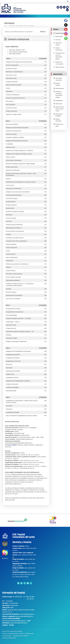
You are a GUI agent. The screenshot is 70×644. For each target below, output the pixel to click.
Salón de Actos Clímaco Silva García (60, 109)
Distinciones (59, 104)
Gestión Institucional (59, 49)
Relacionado (59, 36)
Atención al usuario (59, 44)
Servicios (58, 40)
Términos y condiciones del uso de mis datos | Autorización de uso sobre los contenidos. (18, 636)
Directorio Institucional (29, 26)
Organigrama (59, 100)
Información (12, 26)
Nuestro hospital (19, 26)
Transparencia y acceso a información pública (60, 56)
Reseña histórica (58, 84)
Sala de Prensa (60, 67)
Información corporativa (59, 79)
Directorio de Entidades (59, 115)
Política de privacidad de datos (10, 634)
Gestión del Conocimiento (59, 63)
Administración (60, 88)
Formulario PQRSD (11, 445)
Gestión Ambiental (58, 120)
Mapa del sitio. (13, 638)
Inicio (5, 26)
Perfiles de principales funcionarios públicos (59, 94)
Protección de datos (59, 125)
